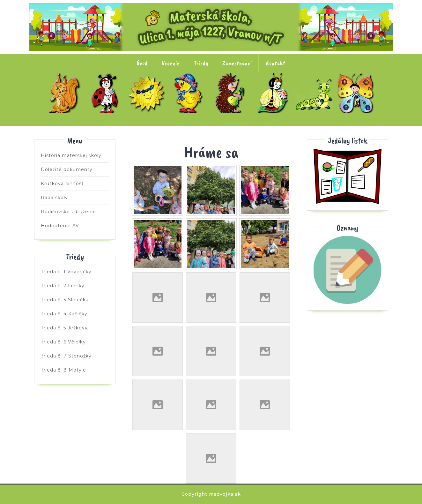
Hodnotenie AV (60, 226)
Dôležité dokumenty (67, 169)
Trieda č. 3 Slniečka (148, 93)
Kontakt (276, 63)
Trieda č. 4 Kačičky (190, 93)
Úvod (142, 63)
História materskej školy (71, 155)
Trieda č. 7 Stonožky (315, 93)
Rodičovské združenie (68, 212)
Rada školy (54, 198)
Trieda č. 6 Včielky (274, 93)
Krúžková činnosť (62, 184)
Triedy (201, 63)
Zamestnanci (237, 63)
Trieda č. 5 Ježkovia (232, 93)
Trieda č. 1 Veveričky (65, 93)
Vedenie (171, 63)
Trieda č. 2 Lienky (107, 93)
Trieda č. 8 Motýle (357, 93)
